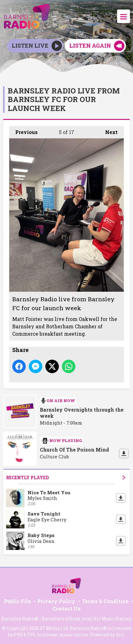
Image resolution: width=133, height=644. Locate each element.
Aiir (120, 635)
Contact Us (66, 608)
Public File (17, 601)
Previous (23, 131)
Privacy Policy (56, 601)
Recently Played (66, 478)
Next (108, 131)
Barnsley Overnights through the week (82, 413)
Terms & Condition (105, 601)
